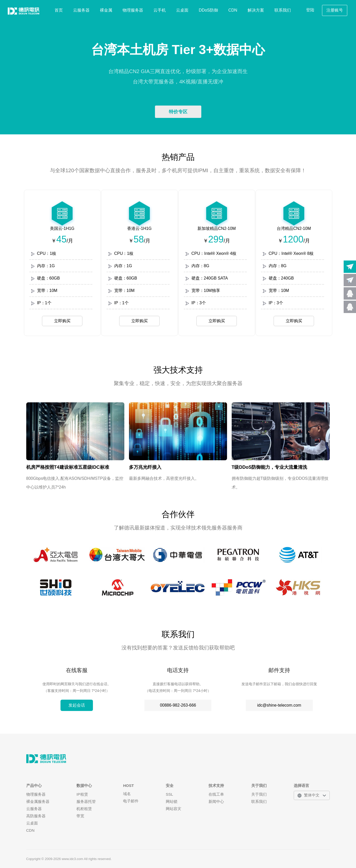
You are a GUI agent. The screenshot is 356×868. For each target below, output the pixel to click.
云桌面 (182, 10)
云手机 (160, 10)
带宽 (80, 816)
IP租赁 (82, 794)
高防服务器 (36, 816)
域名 (127, 794)
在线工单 (216, 794)
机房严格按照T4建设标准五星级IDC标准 (68, 467)
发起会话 (77, 705)
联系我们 (283, 10)
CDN (233, 10)
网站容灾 (173, 809)
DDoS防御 (208, 10)
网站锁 (172, 801)
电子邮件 (131, 801)
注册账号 (335, 10)
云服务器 (81, 10)
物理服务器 (133, 10)
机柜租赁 (84, 809)
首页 (59, 10)
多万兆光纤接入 (145, 467)
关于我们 (259, 794)
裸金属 (106, 10)
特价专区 (178, 112)
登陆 (310, 10)
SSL (169, 794)
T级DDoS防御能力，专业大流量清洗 (270, 467)
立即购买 (62, 321)
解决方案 (256, 10)
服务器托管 (86, 801)
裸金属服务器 (38, 801)
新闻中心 (216, 801)
